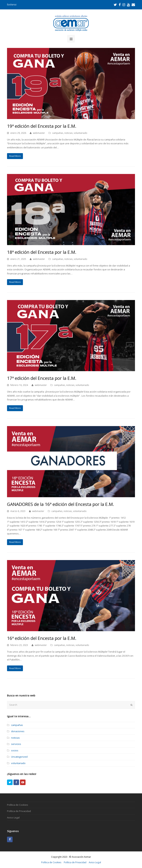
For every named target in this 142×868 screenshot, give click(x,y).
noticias (69, 133)
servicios (16, 744)
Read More (15, 156)
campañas (58, 133)
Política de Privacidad (19, 811)
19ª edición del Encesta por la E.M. (42, 126)
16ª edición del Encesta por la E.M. (42, 638)
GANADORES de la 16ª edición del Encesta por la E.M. (61, 504)
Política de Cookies (18, 805)
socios (15, 750)
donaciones (18, 731)
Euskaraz (12, 5)
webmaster (39, 133)
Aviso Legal (13, 818)
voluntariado (81, 133)
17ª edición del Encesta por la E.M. (42, 378)
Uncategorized (19, 757)
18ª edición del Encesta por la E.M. (42, 252)
